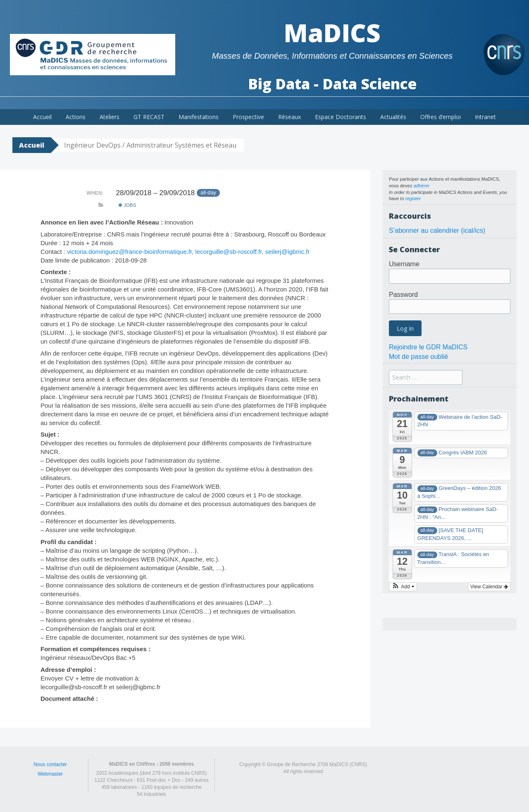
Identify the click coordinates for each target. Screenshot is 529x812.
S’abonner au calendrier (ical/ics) (437, 230)
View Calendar (489, 587)
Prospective (248, 117)
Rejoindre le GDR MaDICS (428, 347)
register (413, 198)
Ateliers (110, 117)
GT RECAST (149, 117)
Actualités (393, 117)
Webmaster (50, 774)
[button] (403, 587)
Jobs (127, 205)
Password (403, 295)
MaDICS (332, 33)
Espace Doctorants (341, 117)
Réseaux (290, 117)
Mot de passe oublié (418, 357)
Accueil (42, 117)
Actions (76, 117)
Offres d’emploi (441, 117)
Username (404, 264)
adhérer (422, 186)
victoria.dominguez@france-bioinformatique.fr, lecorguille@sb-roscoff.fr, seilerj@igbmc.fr (188, 252)
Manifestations (199, 117)
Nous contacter (50, 764)
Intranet (485, 117)
